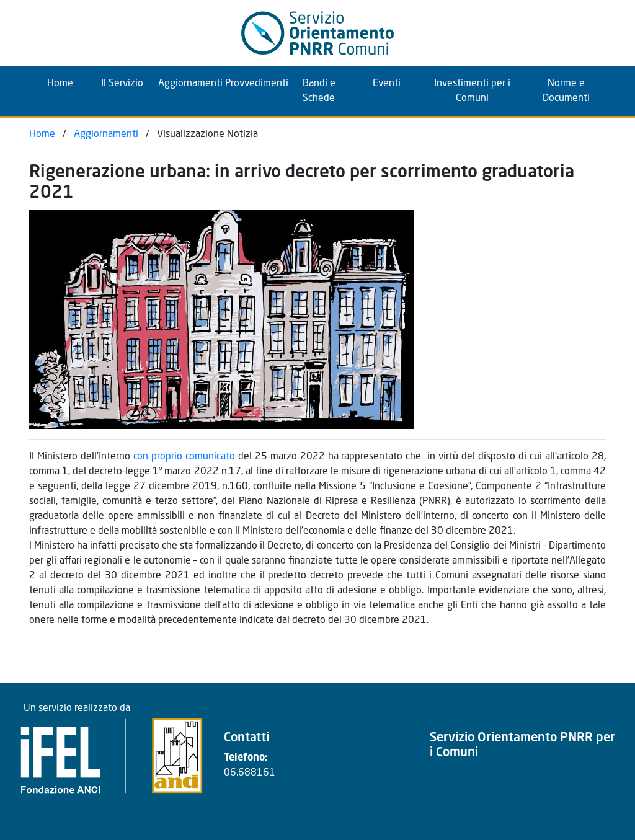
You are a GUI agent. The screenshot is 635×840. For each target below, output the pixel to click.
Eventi (387, 84)
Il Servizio (122, 84)
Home (69, 82)
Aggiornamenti (187, 84)
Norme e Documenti (566, 91)
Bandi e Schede (319, 91)
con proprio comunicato (184, 457)
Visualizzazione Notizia (207, 135)
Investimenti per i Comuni (472, 91)
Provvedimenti (254, 84)
